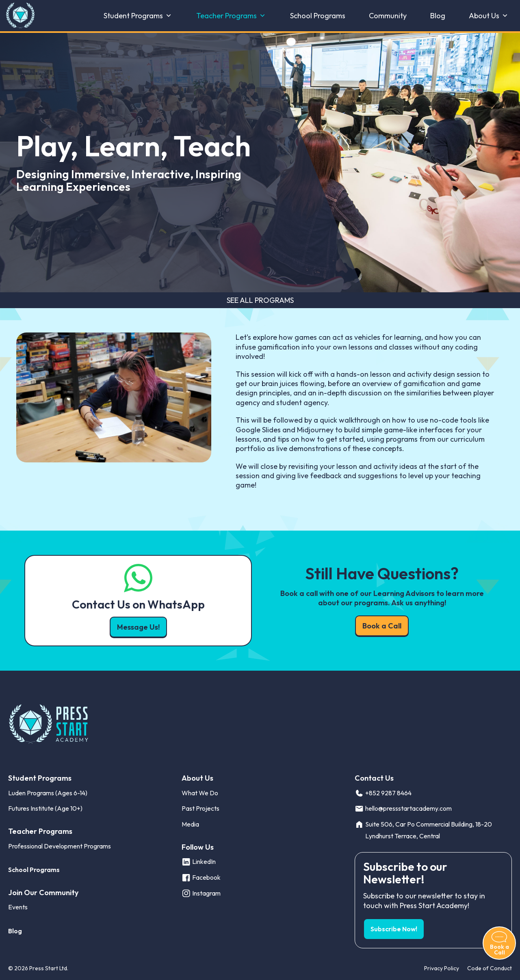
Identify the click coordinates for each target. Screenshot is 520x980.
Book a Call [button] (382, 626)
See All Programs (260, 300)
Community (388, 16)
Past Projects (200, 808)
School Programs (318, 16)
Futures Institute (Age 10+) (45, 808)
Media (190, 824)
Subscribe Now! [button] (394, 929)
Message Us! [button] (138, 627)
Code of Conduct (490, 968)
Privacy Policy (442, 968)
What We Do (200, 793)
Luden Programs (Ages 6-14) (48, 793)
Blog (438, 16)
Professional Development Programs (60, 846)
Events (18, 907)
